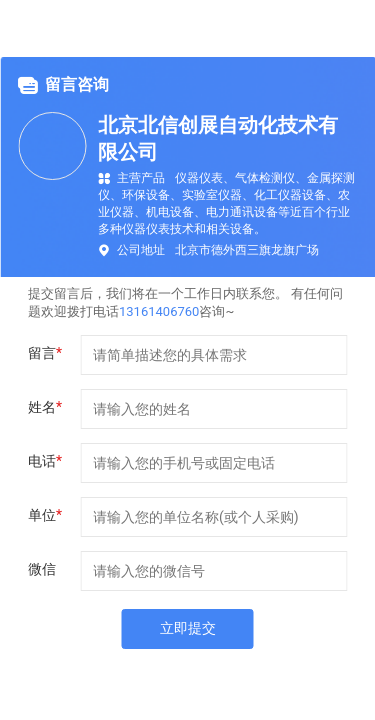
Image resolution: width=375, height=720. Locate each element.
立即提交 (188, 628)
